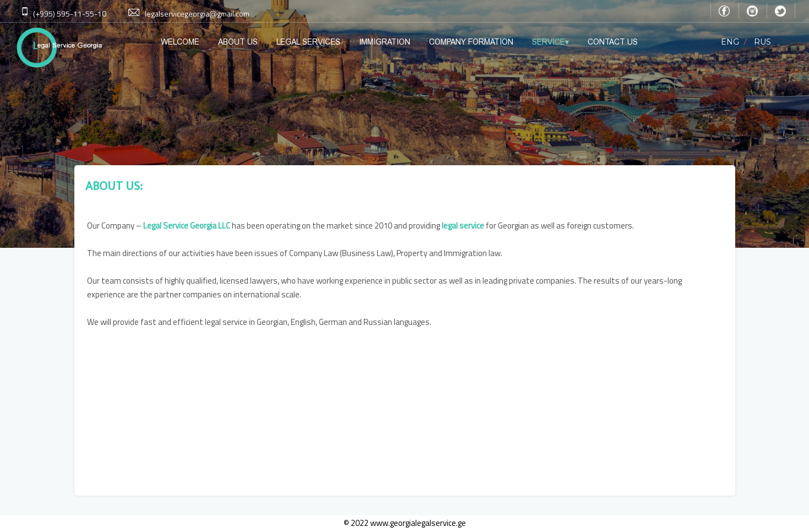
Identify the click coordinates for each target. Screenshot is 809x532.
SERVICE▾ (550, 42)
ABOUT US (238, 42)
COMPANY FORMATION (471, 42)
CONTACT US (613, 42)
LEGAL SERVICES (308, 42)
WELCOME (180, 42)
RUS (762, 42)
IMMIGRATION (385, 42)
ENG (730, 42)
